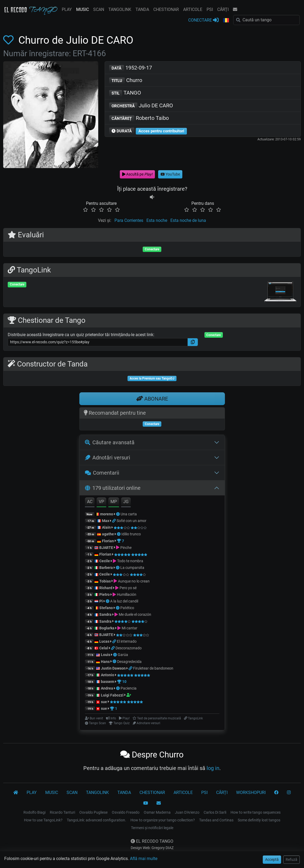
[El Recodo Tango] (16, 793)
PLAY (67, 9)
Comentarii (102, 473)
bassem (108, 682)
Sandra (106, 614)
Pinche (126, 548)
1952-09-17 (131, 68)
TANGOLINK (120, 9)
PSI (210, 9)
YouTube (170, 174)
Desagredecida (129, 662)
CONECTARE (203, 20)
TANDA (142, 9)
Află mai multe (144, 859)
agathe (108, 534)
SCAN (99, 9)
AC (90, 502)
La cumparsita (132, 568)
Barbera (106, 568)
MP (114, 502)
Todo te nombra (130, 561)
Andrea (107, 688)
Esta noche (157, 220)
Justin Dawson (113, 668)
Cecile (105, 561)
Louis (106, 655)
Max (106, 521)
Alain (106, 527)
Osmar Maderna (157, 812)
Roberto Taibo (139, 118)
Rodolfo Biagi (34, 812)
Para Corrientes (129, 220)
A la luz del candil (124, 601)
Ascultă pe (137, 174)
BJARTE (106, 548)
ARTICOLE (193, 9)
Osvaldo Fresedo (126, 812)
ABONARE (152, 399)
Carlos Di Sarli (215, 812)
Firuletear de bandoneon (153, 668)
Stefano (106, 608)
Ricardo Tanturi (62, 812)
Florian (108, 541)
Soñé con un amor (132, 521)
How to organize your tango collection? (163, 820)
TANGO (125, 93)
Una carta (129, 514)
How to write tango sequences (256, 812)
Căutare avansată (110, 442)
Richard (106, 588)
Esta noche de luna (188, 220)
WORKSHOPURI (251, 792)
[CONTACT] (159, 803)
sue (104, 702)
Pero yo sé (128, 588)
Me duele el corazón (135, 614)
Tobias (105, 581)
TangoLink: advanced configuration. (96, 820)
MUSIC (83, 9)
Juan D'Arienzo (187, 812)
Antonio (108, 675)
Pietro (104, 594)
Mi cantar (130, 628)
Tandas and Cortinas (216, 820)
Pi (101, 601)
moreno (107, 514)
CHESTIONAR (166, 9)
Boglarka (107, 628)
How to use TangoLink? (43, 820)
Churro (126, 81)
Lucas (104, 641)
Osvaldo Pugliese (93, 812)
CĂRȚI (223, 9)
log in (213, 768)
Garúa (123, 655)
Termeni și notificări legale (152, 828)
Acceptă (272, 859)
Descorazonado (129, 648)
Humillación (127, 594)
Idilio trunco (131, 534)
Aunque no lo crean (134, 581)
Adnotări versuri (108, 458)
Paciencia (129, 688)
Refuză (291, 859)
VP (101, 502)
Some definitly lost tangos (259, 820)
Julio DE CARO (141, 106)
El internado (127, 641)
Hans (105, 662)
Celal (104, 648)
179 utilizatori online (113, 488)
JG (126, 502)
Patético (127, 608)
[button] (226, 21)
